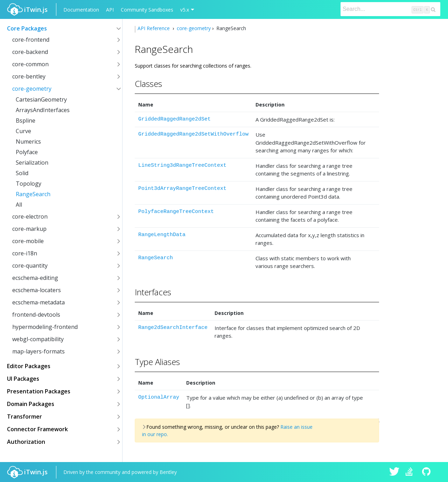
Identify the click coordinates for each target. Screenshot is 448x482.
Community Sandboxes (147, 10)
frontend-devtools (36, 315)
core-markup (29, 229)
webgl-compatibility (38, 339)
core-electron (30, 216)
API (110, 10)
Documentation (81, 10)
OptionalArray (159, 397)
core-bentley (29, 76)
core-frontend (31, 40)
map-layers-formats (38, 351)
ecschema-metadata (38, 302)
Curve (23, 131)
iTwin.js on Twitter (394, 472)
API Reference (154, 28)
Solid (22, 173)
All (19, 205)
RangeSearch (33, 194)
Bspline (26, 120)
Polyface (27, 152)
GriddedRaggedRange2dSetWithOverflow (193, 134)
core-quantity (30, 266)
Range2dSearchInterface (173, 328)
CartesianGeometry (41, 99)
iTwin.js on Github (427, 472)
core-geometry (32, 89)
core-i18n (25, 253)
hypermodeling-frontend (45, 327)
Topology (29, 184)
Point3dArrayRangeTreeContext (182, 189)
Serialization (32, 163)
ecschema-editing (35, 278)
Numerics (28, 142)
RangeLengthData (162, 235)
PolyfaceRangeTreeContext (176, 212)
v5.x (185, 10)
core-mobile (28, 241)
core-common (30, 64)
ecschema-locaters (37, 290)
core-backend (30, 52)
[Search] (390, 9)
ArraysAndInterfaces (43, 110)
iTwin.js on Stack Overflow (411, 472)
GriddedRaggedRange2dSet (174, 119)
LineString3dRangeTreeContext (182, 166)
